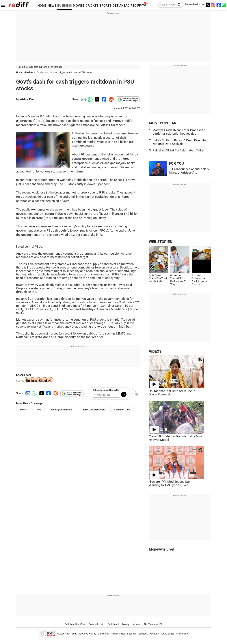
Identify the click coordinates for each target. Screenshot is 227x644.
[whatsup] (224, 5)
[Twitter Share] (97, 99)
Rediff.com (71, 634)
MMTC (24, 410)
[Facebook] (219, 5)
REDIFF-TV (138, 6)
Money (126, 624)
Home (19, 72)
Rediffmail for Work (75, 624)
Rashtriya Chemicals (61, 410)
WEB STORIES (160, 242)
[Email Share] (83, 99)
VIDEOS (155, 351)
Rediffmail (113, 624)
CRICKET (92, 6)
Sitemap (131, 634)
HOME (42, 6)
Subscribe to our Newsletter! (106, 390)
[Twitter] (208, 5)
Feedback (143, 634)
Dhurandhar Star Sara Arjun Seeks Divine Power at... (172, 393)
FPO (39, 410)
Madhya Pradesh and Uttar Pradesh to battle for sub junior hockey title (179, 132)
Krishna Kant (27, 99)
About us (154, 634)
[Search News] (178, 5)
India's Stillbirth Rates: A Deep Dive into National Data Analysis (179, 142)
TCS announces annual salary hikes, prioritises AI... (189, 171)
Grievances (182, 634)
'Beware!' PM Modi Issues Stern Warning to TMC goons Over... (171, 483)
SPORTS (106, 6)
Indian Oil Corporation (93, 410)
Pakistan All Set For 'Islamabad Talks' (178, 150)
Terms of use (167, 634)
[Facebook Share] (104, 99)
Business (30, 72)
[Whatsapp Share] (90, 99)
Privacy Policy (118, 634)
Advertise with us (87, 634)
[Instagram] (213, 5)
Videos (136, 624)
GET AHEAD (121, 6)
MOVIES (79, 6)
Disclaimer (104, 634)
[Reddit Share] (111, 99)
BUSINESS (65, 6)
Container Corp (122, 410)
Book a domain (96, 624)
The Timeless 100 (153, 624)
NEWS (52, 6)
